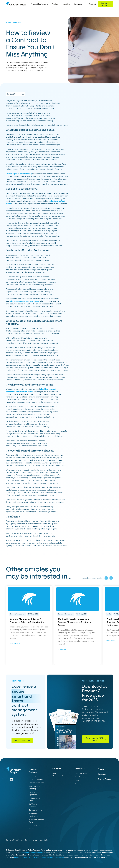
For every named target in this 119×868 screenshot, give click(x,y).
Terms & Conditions (14, 840)
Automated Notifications (33, 815)
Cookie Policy (46, 840)
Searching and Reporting (34, 788)
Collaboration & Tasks (35, 800)
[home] (16, 4)
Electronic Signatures (33, 794)
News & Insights (81, 777)
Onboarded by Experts (34, 827)
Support (78, 784)
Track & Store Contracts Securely (36, 778)
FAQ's (77, 780)
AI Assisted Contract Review (36, 821)
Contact (92, 4)
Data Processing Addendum (53, 857)
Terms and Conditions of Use (32, 853)
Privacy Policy (31, 840)
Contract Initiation (36, 810)
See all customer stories (92, 578)
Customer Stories (81, 773)
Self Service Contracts (33, 805)
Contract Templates (36, 783)
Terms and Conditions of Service (26, 857)
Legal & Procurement (57, 775)
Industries (66, 4)
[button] (40, 4)
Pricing (55, 4)
